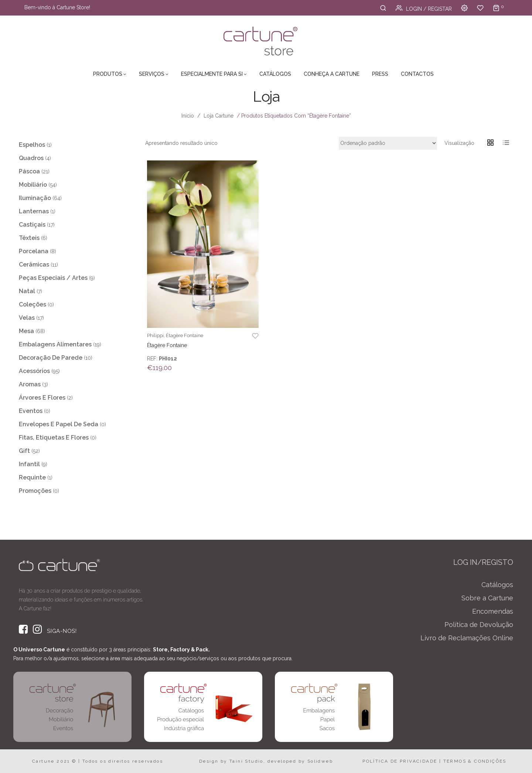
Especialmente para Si (212, 74)
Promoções (35, 491)
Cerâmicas (34, 265)
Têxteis (29, 238)
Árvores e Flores (42, 398)
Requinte (32, 477)
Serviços (152, 74)
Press (380, 74)
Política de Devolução (479, 625)
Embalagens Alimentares (55, 344)
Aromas (30, 384)
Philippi (155, 335)
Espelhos (32, 145)
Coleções (33, 304)
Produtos (108, 74)
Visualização (459, 143)
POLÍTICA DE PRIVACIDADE (400, 761)
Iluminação (35, 198)
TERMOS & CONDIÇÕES (475, 761)
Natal (27, 291)
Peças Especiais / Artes (53, 278)
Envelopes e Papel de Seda (59, 424)
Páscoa (29, 171)
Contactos (417, 74)
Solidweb (320, 761)
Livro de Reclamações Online (467, 638)
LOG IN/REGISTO (483, 562)
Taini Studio (246, 761)
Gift (24, 451)
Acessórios (34, 371)
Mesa (26, 331)
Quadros (31, 158)
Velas (27, 318)
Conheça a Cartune (332, 74)
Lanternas (34, 211)
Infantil (29, 464)
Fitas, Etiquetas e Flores (54, 438)
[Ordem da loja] (388, 143)
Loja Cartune (219, 116)
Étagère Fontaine (185, 335)
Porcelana (34, 251)
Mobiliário (33, 185)
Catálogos (275, 74)
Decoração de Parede (51, 358)
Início (188, 116)
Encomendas (493, 611)
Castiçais (32, 225)
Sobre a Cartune (487, 598)
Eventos (31, 411)
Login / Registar (424, 9)
